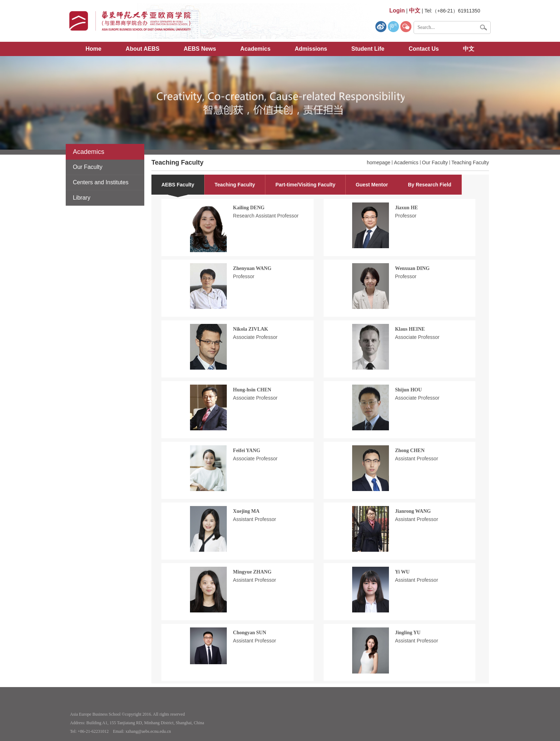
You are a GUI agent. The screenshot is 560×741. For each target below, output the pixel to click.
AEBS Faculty (178, 185)
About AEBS (143, 49)
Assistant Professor (417, 459)
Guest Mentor (372, 185)
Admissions (311, 49)
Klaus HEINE (410, 329)
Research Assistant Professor (266, 216)
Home (94, 49)
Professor (406, 216)
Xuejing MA (246, 511)
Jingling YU (408, 633)
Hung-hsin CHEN (252, 390)
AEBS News (200, 49)
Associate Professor (255, 337)
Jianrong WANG (413, 511)
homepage (379, 162)
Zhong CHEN (410, 450)
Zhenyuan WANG (252, 268)
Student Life (368, 49)
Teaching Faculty (470, 162)
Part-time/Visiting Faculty (305, 185)
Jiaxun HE (406, 208)
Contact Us (424, 49)
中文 (469, 49)
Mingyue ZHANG (252, 572)
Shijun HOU (408, 390)
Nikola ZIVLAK (250, 329)
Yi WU (402, 572)
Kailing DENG (249, 208)
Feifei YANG (246, 450)
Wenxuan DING (412, 268)
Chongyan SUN (249, 633)
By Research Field (429, 185)
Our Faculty (435, 162)
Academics (256, 49)
